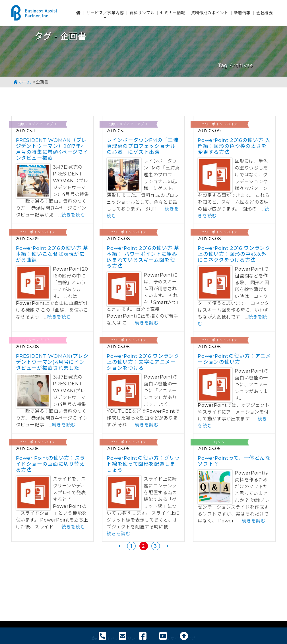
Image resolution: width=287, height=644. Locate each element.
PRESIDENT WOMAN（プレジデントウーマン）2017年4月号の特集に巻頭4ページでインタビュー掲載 (52, 149)
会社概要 (265, 11)
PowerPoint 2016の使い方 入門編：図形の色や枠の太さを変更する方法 (234, 146)
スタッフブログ (37, 340)
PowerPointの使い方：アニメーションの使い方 (234, 359)
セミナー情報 (173, 11)
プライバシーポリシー (116, 597)
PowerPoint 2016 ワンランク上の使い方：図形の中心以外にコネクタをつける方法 (234, 254)
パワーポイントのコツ (219, 124)
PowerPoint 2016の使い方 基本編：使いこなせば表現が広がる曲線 (52, 254)
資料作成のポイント (210, 11)
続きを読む (73, 215)
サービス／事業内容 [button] (105, 11)
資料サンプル (142, 11)
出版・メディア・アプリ (37, 124)
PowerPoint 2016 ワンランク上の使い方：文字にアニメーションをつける (143, 362)
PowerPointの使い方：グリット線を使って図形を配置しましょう (143, 464)
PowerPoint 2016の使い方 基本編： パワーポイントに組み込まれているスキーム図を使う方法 (143, 257)
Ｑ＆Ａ (219, 442)
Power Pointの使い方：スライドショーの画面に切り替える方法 (51, 464)
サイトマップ (180, 597)
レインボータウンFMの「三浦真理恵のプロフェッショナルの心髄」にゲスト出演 (143, 146)
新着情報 (242, 11)
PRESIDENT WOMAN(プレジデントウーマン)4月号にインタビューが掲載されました (52, 362)
